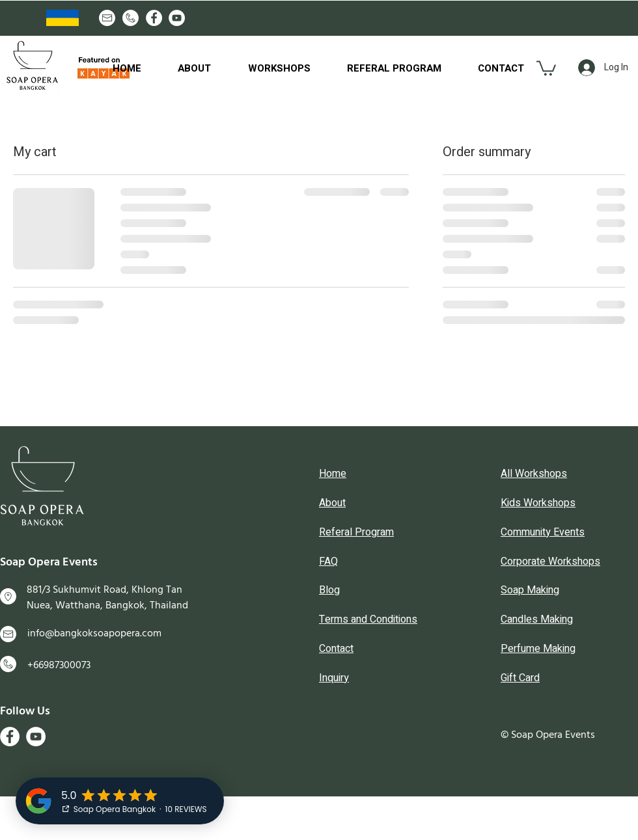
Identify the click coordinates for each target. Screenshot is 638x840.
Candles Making (537, 619)
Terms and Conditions (368, 619)
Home (333, 474)
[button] (546, 67)
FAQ (328, 562)
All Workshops (534, 474)
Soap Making (530, 590)
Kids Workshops (538, 503)
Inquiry (334, 678)
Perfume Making (538, 649)
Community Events (543, 532)
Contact (336, 649)
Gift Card (520, 678)
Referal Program (356, 532)
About (332, 503)
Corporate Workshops (550, 562)
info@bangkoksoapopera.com (94, 633)
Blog (329, 590)
